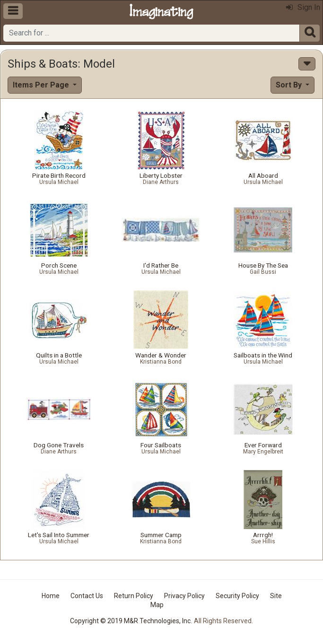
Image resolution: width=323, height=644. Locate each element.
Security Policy (237, 596)
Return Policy (134, 596)
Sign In (303, 7)
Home (51, 596)
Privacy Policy (184, 596)
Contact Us (87, 596)
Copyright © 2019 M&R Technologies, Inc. (131, 621)
